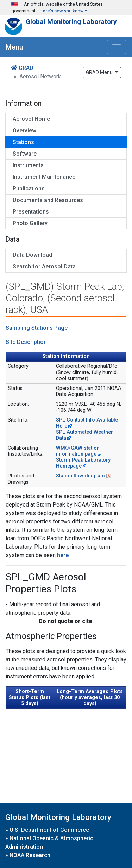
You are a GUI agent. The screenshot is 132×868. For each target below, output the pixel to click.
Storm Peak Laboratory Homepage (83, 463)
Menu (14, 47)
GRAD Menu (100, 72)
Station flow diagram (80, 476)
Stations (23, 142)
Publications (29, 188)
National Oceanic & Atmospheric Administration (49, 843)
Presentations (31, 212)
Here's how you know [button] (62, 11)
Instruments (28, 165)
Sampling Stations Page (37, 328)
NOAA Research (30, 855)
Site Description (26, 342)
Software (25, 154)
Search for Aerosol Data (44, 266)
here (63, 555)
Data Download (32, 255)
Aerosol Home (31, 119)
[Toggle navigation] (117, 47)
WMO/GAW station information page (78, 451)
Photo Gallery (30, 223)
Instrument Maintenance (44, 177)
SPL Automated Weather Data (84, 435)
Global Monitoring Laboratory (71, 22)
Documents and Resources (48, 200)
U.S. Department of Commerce (49, 830)
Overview (24, 130)
